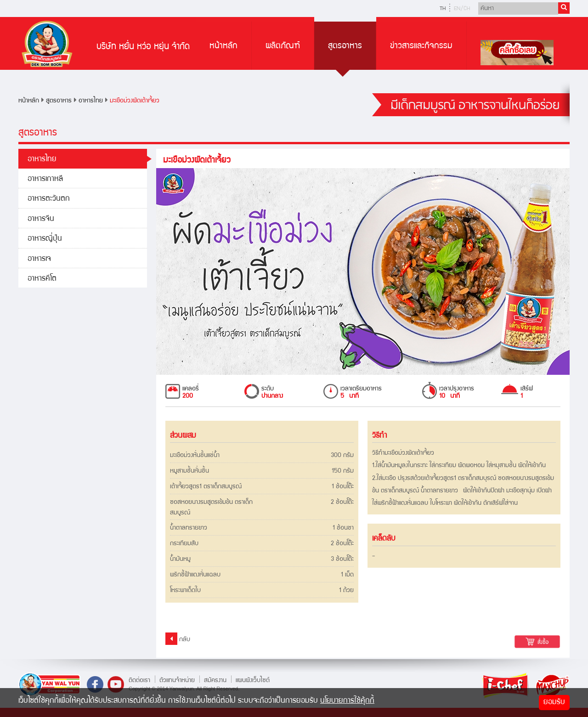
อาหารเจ (39, 259)
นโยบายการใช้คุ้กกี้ (347, 701)
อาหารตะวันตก (49, 199)
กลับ (178, 639)
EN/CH (462, 9)
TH (443, 9)
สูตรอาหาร (345, 46)
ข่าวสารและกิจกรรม (421, 46)
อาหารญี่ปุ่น (45, 239)
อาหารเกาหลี (45, 179)
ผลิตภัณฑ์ (283, 46)
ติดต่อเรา (139, 680)
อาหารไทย (91, 101)
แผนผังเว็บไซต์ (253, 680)
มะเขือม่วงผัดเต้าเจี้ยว (135, 101)
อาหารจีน (41, 219)
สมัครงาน (215, 680)
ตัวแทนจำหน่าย (177, 680)
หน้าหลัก (223, 46)
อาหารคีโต (42, 279)
